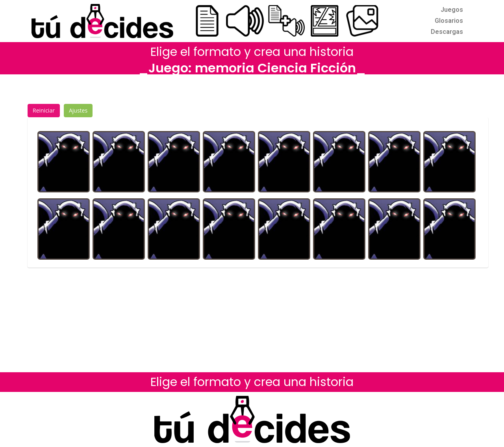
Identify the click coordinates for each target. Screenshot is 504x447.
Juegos (452, 10)
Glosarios (449, 21)
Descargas (447, 32)
